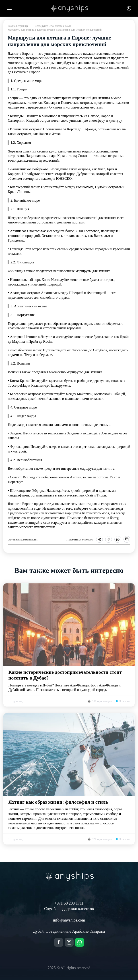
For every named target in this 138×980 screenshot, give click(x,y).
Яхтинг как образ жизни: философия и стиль (58, 802)
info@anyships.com (69, 920)
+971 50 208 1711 (69, 903)
